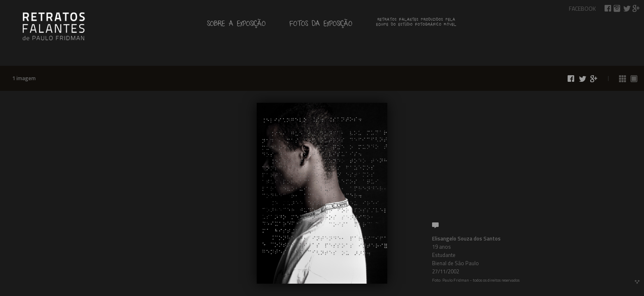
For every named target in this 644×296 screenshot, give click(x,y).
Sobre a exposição (236, 25)
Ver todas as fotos (623, 79)
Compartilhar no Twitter (627, 8)
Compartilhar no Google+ (636, 8)
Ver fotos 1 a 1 (634, 79)
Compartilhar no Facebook (608, 8)
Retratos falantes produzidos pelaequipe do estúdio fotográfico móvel (416, 23)
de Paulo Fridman (53, 25)
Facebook (582, 8)
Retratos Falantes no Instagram (617, 8)
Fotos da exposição (321, 25)
